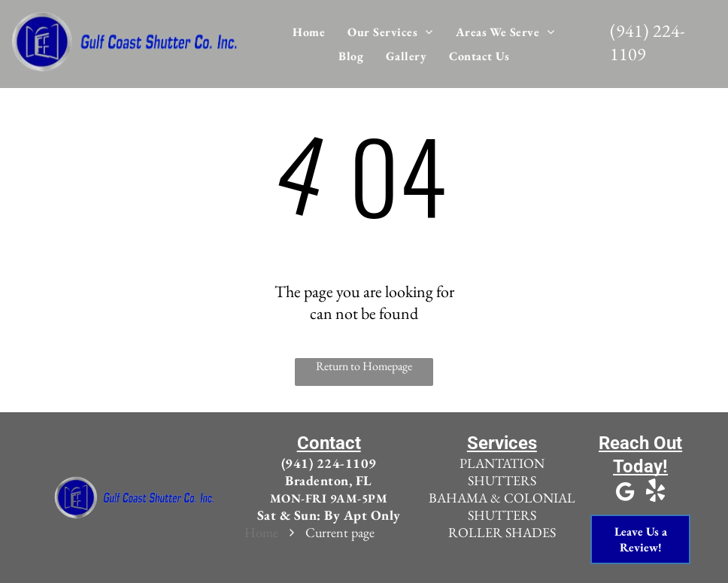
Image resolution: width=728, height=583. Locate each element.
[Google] (626, 493)
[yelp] (656, 493)
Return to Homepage (364, 366)
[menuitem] (309, 32)
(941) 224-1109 (329, 463)
